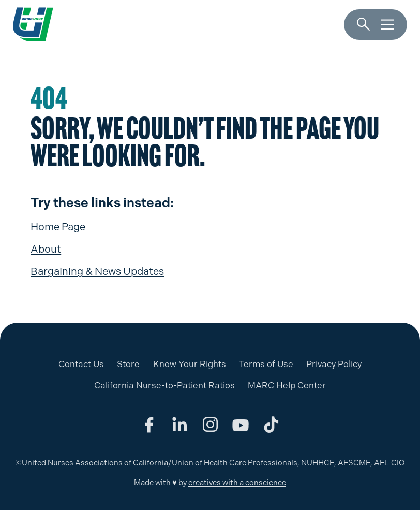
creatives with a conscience (237, 483)
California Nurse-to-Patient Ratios (164, 385)
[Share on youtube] (241, 425)
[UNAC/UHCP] (33, 25)
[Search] (363, 25)
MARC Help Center (287, 385)
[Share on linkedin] (179, 425)
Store (128, 364)
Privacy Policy (334, 364)
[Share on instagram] (210, 425)
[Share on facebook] (149, 425)
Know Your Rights (190, 364)
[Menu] (387, 25)
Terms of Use (266, 364)
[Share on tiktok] (271, 425)
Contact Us (81, 364)
